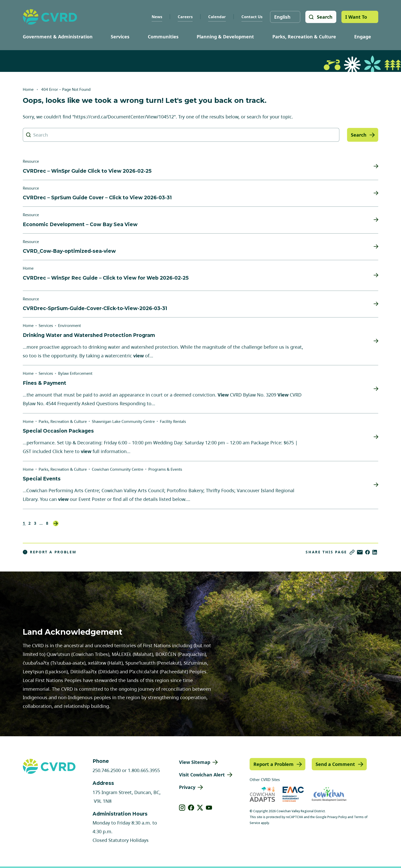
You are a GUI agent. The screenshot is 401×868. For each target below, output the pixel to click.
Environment (69, 325)
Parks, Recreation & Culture (304, 37)
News (157, 17)
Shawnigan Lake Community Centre (123, 421)
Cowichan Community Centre (118, 469)
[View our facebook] (191, 808)
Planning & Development (225, 37)
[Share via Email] (360, 552)
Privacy (187, 787)
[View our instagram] (182, 808)
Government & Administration (58, 37)
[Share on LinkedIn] (375, 552)
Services (120, 37)
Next (56, 523)
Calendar (217, 17)
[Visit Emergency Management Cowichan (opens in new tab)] (293, 794)
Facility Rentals (173, 421)
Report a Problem (50, 552)
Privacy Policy (337, 817)
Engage (363, 37)
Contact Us (252, 17)
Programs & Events (165, 469)
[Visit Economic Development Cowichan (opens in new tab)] (329, 794)
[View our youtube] (209, 808)
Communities (163, 37)
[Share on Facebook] (367, 552)
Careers (185, 17)
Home (28, 89)
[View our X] (200, 808)
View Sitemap (195, 762)
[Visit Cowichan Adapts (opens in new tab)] (262, 794)
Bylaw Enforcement (75, 373)
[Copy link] (352, 552)
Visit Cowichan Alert (202, 775)
